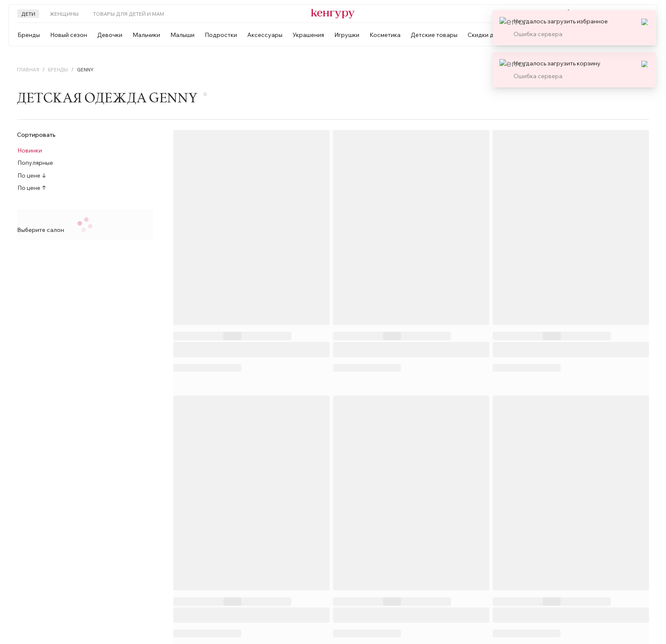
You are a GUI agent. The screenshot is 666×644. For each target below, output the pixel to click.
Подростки (221, 35)
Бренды (29, 35)
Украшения (308, 35)
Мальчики (146, 35)
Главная (28, 70)
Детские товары (434, 35)
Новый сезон (69, 35)
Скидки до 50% (489, 35)
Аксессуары (265, 35)
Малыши (182, 35)
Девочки (110, 35)
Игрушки (347, 35)
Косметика (385, 35)
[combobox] (573, 35)
